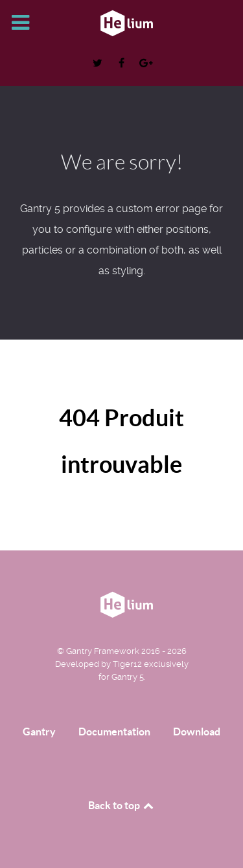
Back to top (122, 805)
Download (197, 732)
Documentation (114, 732)
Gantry (39, 732)
